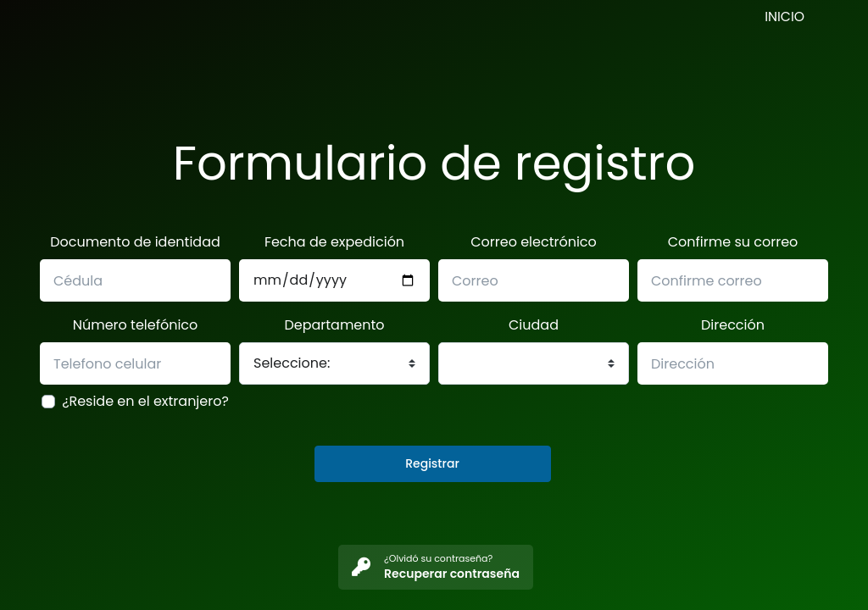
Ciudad (534, 325)
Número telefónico (136, 325)
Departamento (334, 325)
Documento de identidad (135, 242)
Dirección (733, 325)
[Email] (534, 280)
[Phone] (334, 280)
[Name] (135, 280)
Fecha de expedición (334, 242)
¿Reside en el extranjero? (145, 401)
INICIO (785, 17)
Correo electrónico (534, 242)
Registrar (432, 463)
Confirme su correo (733, 242)
